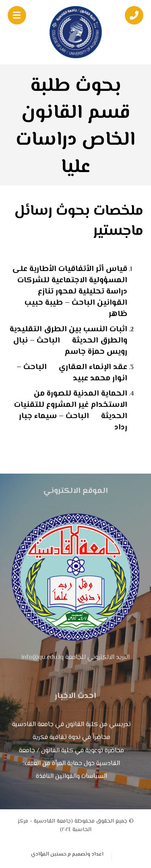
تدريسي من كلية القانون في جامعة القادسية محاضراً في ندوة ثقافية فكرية (71, 731)
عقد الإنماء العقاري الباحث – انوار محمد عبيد (72, 373)
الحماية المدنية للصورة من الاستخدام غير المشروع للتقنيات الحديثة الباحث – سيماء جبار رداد (71, 411)
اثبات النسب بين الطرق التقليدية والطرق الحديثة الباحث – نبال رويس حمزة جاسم (68, 341)
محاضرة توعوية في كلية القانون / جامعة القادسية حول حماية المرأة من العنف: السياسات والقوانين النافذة (71, 764)
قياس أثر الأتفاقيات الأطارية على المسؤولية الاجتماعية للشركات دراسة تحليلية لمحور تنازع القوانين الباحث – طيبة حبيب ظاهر (70, 292)
